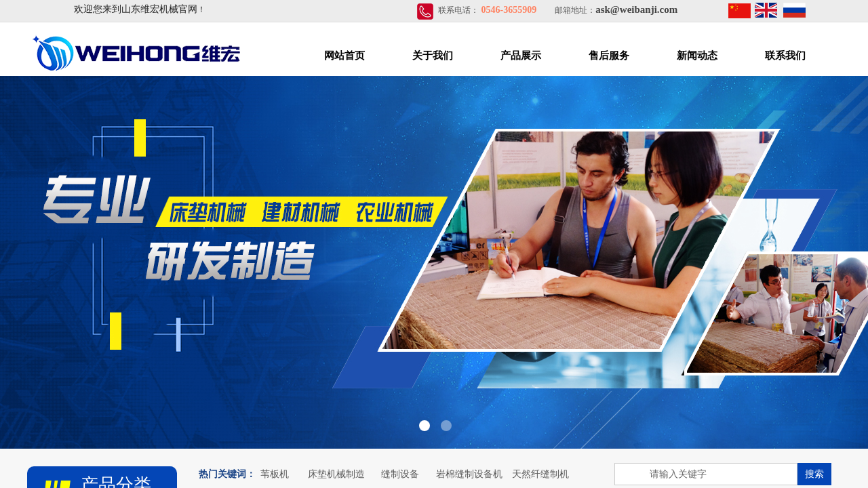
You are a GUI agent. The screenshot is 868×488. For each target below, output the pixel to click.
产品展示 (521, 56)
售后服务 (609, 56)
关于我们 (433, 56)
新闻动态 (697, 56)
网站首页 (344, 56)
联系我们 (785, 56)
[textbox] (706, 474)
